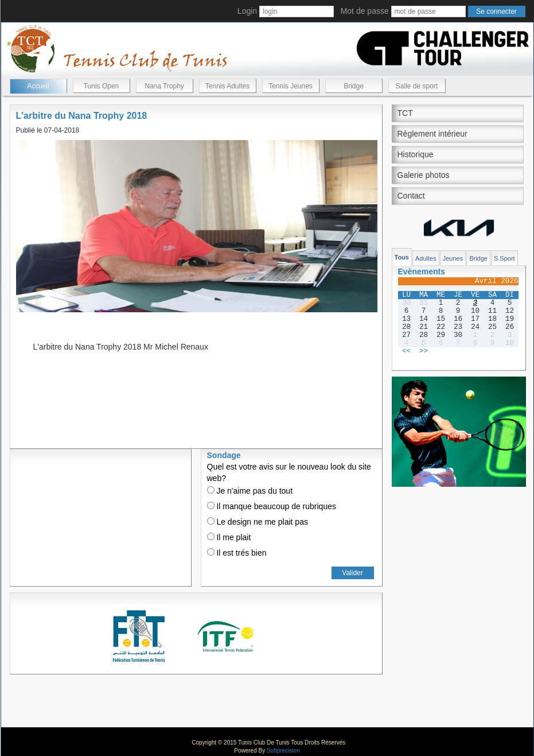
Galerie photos (424, 175)
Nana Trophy (164, 86)
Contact (411, 196)
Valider (352, 573)
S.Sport (504, 258)
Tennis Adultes (227, 86)
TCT (405, 113)
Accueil (38, 86)
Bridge (354, 86)
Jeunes (453, 258)
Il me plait (229, 537)
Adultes (426, 258)
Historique (416, 154)
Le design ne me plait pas (258, 522)
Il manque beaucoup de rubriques (272, 506)
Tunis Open (102, 86)
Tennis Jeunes (291, 86)
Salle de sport (417, 86)
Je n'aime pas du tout (250, 491)
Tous (402, 257)
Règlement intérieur (432, 134)
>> (424, 351)
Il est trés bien (237, 553)
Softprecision (283, 751)
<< (406, 351)
